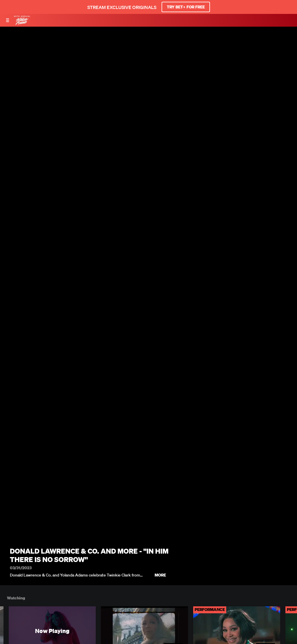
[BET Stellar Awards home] (22, 23)
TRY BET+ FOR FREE (186, 7)
